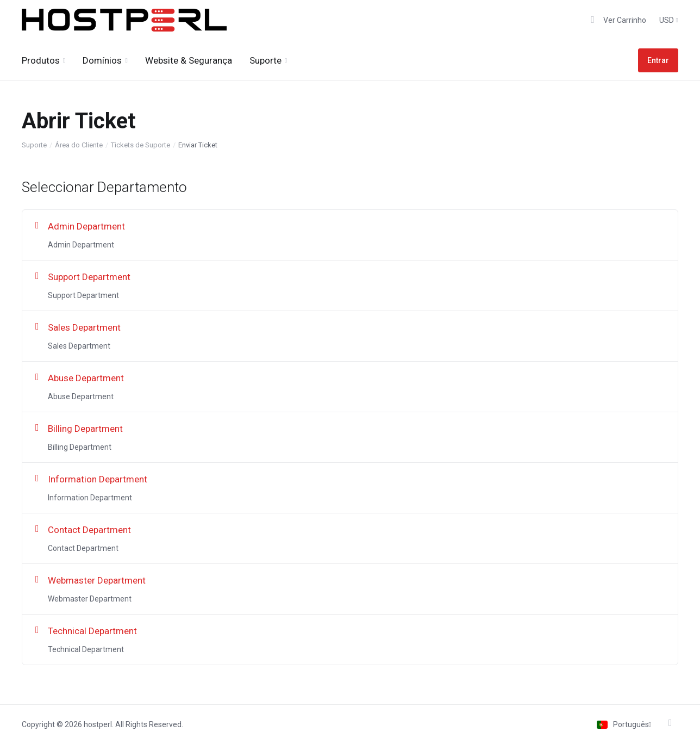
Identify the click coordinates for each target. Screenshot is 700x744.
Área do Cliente (79, 145)
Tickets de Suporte (140, 145)
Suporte (34, 145)
